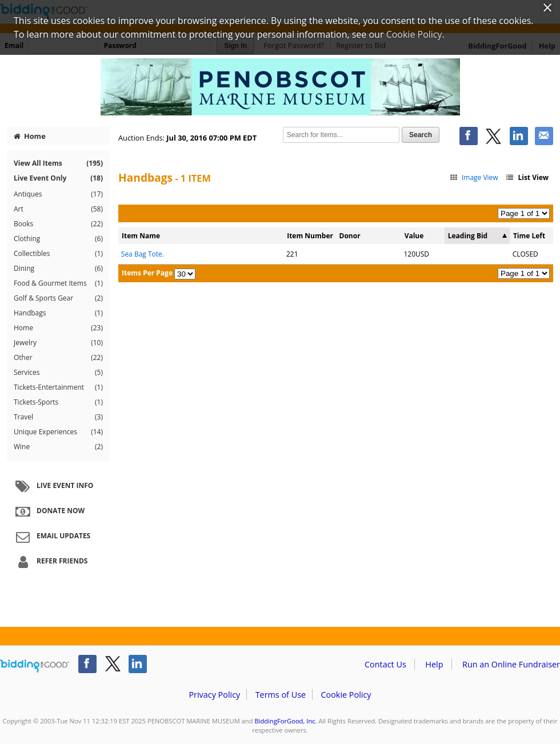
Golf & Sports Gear (58, 298)
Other (58, 358)
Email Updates (51, 537)
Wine (58, 447)
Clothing (58, 239)
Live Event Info (53, 486)
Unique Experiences (58, 432)
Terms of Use (281, 695)
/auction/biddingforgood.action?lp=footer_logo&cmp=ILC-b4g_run (35, 666)
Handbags (58, 313)
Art (58, 209)
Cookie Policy (346, 695)
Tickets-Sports (58, 402)
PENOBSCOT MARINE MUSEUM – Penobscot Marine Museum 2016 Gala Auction (280, 87)
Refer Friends (50, 562)
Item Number (310, 236)
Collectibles (58, 254)
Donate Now (49, 511)
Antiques (58, 194)
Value (414, 236)
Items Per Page (147, 273)
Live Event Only (58, 178)
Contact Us (385, 664)
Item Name (141, 236)
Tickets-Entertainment (58, 387)
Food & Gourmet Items (58, 283)
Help (434, 664)
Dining (58, 269)
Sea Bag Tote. (143, 254)
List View (527, 177)
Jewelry (58, 343)
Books (58, 224)
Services (58, 373)
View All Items (58, 163)
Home (30, 136)
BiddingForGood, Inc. (285, 721)
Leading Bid (468, 236)
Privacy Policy (214, 695)
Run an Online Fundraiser (511, 664)
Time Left (529, 236)
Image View (473, 177)
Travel (58, 417)
